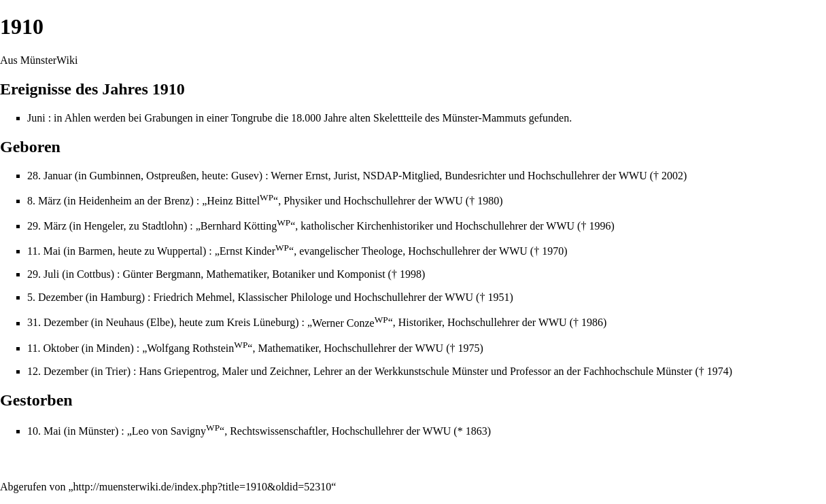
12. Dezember (58, 371)
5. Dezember (55, 297)
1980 (488, 201)
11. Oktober (53, 348)
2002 (672, 176)
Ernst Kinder (254, 251)
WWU (633, 176)
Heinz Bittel (240, 201)
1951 (498, 297)
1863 (477, 431)
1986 (592, 323)
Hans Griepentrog (177, 371)
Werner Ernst (299, 176)
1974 (718, 371)
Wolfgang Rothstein (197, 348)
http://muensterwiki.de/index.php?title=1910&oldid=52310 (203, 487)
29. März (47, 226)
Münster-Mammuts (484, 118)
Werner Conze (350, 323)
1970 (553, 251)
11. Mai (44, 251)
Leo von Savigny (176, 431)
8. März (44, 201)
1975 (468, 348)
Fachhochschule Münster (638, 371)
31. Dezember (58, 323)
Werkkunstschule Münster (431, 371)
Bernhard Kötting (245, 226)
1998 (411, 274)
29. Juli (43, 274)
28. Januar (50, 176)
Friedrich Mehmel (192, 297)
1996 (600, 226)
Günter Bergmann (161, 274)
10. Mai (44, 431)
